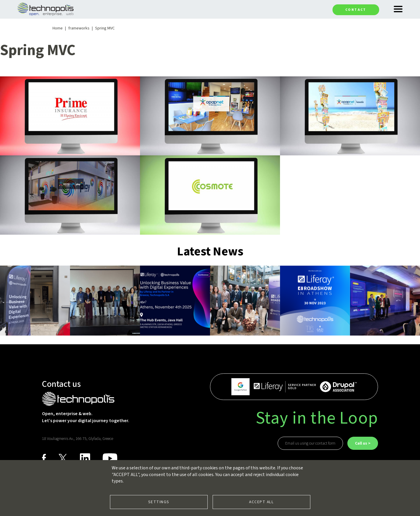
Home (58, 28)
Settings (159, 502)
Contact (356, 10)
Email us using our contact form (310, 443)
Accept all (261, 502)
